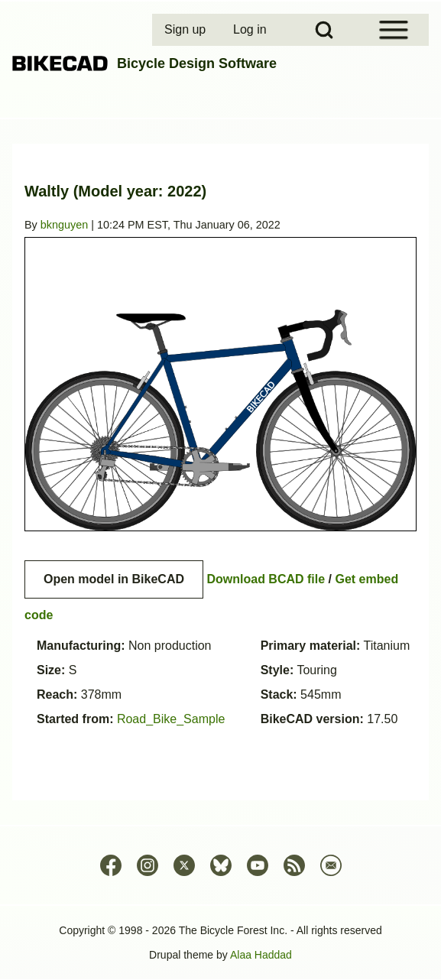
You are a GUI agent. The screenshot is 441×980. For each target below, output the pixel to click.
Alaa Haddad (261, 955)
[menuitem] (186, 30)
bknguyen (64, 225)
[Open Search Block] (324, 30)
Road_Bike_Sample (171, 719)
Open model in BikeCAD (114, 579)
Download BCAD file (266, 579)
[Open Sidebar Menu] (394, 30)
